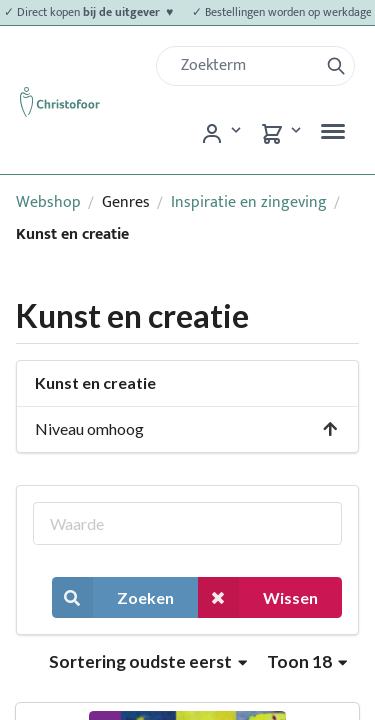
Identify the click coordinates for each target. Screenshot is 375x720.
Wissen (258, 597)
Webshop (48, 202)
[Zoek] (245, 66)
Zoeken (113, 597)
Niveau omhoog (187, 428)
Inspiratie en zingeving (249, 202)
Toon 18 (307, 661)
